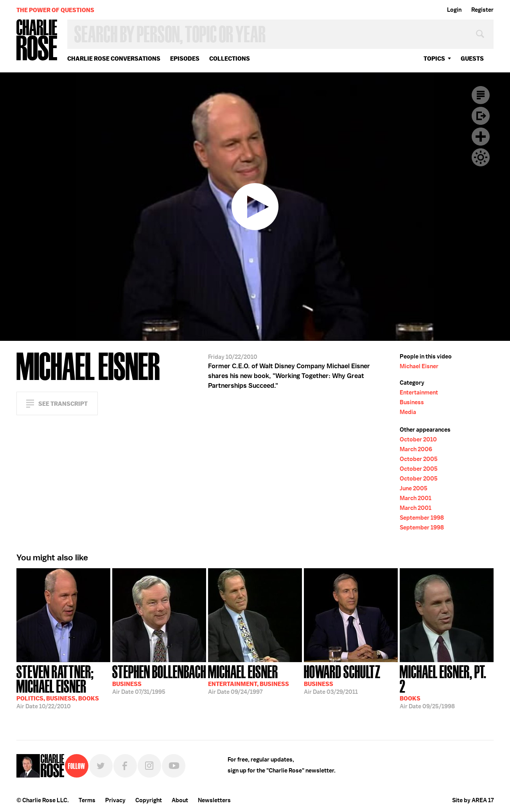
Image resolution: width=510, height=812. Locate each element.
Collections (230, 59)
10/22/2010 (63, 686)
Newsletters (214, 800)
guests (472, 59)
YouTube (174, 766)
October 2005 (419, 459)
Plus (481, 137)
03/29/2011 (342, 679)
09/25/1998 (447, 686)
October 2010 (418, 439)
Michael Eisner (419, 366)
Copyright (149, 800)
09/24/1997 (249, 679)
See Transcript (63, 404)
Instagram (149, 766)
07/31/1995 (159, 679)
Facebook (125, 766)
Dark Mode (481, 157)
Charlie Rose (37, 41)
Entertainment (419, 392)
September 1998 (422, 518)
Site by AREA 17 (473, 800)
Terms (87, 800)
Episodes (185, 59)
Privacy (115, 800)
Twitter (101, 766)
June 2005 (414, 488)
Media (408, 412)
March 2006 (416, 449)
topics (434, 59)
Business (412, 402)
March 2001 (416, 498)
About (180, 800)
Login (454, 10)
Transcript (481, 95)
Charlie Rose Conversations (114, 59)
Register (482, 10)
